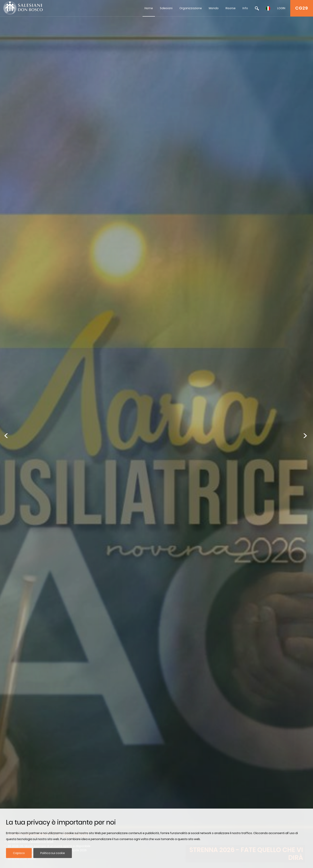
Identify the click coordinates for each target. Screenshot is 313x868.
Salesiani (166, 8)
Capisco (19, 853)
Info (245, 8)
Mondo (214, 8)
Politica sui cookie (53, 853)
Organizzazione (191, 8)
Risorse (231, 8)
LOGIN (281, 8)
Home (149, 8)
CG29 (302, 8)
